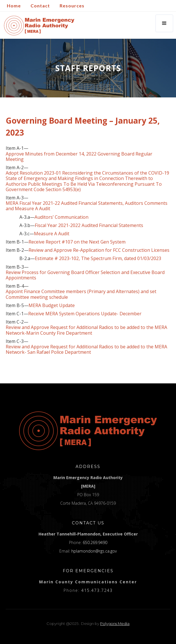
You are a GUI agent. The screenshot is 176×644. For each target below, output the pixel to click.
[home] (38, 25)
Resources (72, 6)
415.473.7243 (97, 590)
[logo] (88, 431)
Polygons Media (115, 623)
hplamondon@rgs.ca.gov (94, 551)
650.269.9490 (95, 542)
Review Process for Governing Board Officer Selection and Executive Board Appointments (85, 275)
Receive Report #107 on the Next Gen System (77, 242)
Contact (40, 6)
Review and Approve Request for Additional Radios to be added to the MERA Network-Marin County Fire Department (86, 330)
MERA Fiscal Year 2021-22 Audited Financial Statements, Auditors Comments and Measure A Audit (87, 206)
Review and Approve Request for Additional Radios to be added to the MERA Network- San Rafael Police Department (86, 349)
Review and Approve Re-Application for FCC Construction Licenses (99, 250)
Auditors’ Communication (61, 217)
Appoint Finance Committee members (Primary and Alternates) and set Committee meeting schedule (81, 294)
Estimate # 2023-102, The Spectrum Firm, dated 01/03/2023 (98, 258)
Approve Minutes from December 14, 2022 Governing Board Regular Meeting (79, 157)
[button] (164, 23)
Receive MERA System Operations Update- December (85, 314)
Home (14, 6)
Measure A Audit (52, 234)
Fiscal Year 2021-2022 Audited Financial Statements (89, 225)
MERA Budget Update (52, 305)
